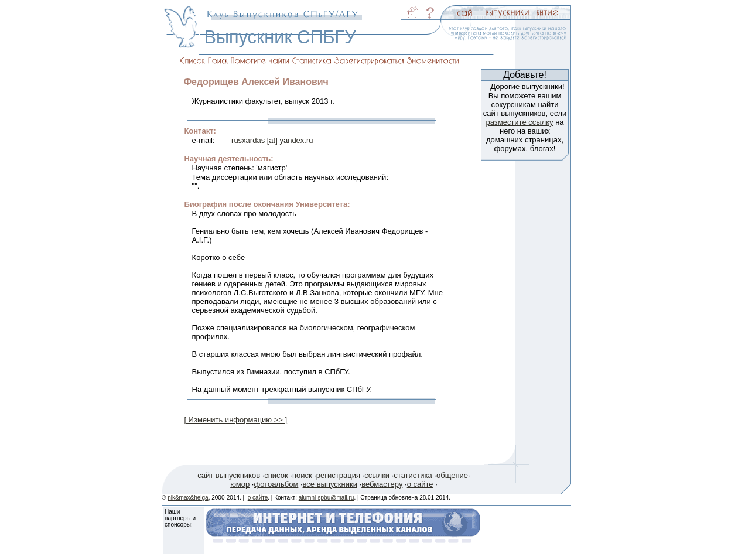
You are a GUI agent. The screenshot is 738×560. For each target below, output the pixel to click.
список (276, 475)
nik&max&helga (188, 498)
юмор (240, 484)
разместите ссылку (519, 122)
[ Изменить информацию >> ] (235, 420)
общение (452, 475)
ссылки (377, 475)
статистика (413, 475)
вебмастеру (382, 484)
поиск (302, 475)
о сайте (420, 484)
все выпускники (330, 484)
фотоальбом (276, 484)
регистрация (338, 475)
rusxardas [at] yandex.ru (272, 140)
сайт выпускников (229, 475)
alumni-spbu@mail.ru (327, 498)
